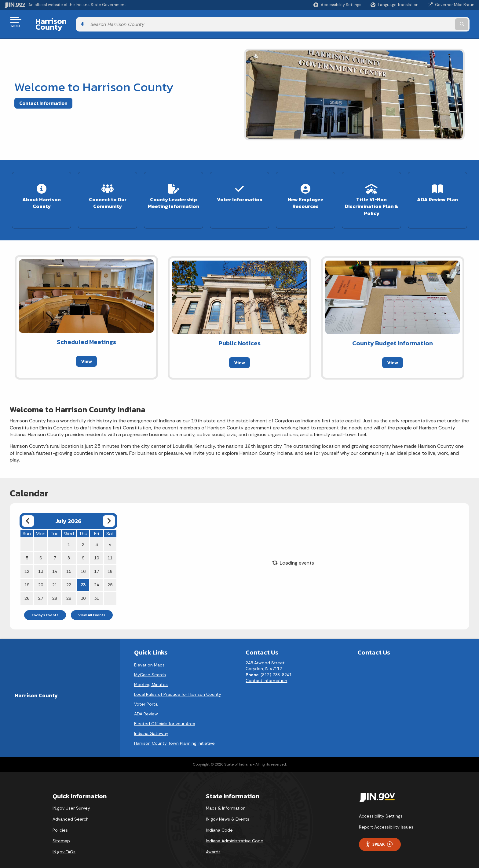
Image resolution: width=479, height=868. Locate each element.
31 (97, 589)
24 (97, 576)
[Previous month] (28, 512)
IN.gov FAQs (64, 843)
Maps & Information (226, 799)
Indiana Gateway (151, 724)
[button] (337, 5)
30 (83, 589)
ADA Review (146, 705)
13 (41, 562)
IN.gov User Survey (71, 799)
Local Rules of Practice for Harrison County (178, 685)
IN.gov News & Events (228, 810)
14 (55, 562)
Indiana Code (219, 821)
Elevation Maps (149, 656)
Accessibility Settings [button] (381, 807)
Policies (60, 821)
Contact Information (43, 98)
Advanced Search (71, 810)
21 (55, 576)
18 (110, 562)
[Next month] (109, 512)
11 (110, 549)
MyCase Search (150, 666)
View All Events (92, 606)
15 (69, 562)
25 (110, 576)
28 (55, 589)
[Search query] (420, 22)
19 (27, 576)
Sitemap (61, 832)
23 (83, 576)
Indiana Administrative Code (235, 832)
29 (69, 589)
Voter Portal (146, 695)
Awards (213, 843)
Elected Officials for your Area (165, 714)
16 (83, 562)
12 (27, 562)
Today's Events (45, 606)
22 (69, 576)
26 (27, 589)
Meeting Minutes (151, 675)
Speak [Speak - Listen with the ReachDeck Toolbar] (379, 835)
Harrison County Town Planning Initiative (174, 734)
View (86, 352)
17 (97, 562)
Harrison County (60, 22)
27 (41, 589)
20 (41, 576)
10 (97, 549)
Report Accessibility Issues (386, 818)
